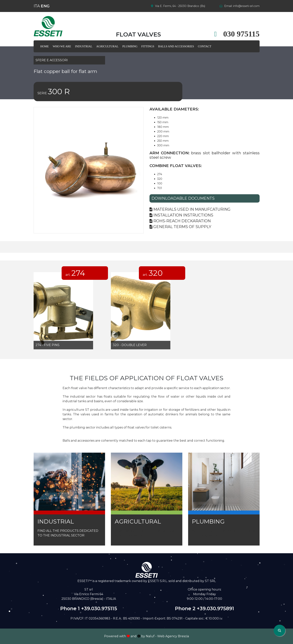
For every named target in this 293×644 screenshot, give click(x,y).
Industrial (84, 46)
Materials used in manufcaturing (190, 209)
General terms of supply (180, 227)
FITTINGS (148, 46)
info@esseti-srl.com (246, 6)
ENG (45, 6)
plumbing (130, 46)
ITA (37, 6)
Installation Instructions (181, 215)
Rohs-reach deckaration (180, 221)
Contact (205, 46)
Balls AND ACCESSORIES (176, 46)
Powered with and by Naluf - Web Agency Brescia (146, 636)
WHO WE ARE (62, 46)
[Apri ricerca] (279, 630)
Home (45, 46)
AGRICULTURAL (107, 46)
